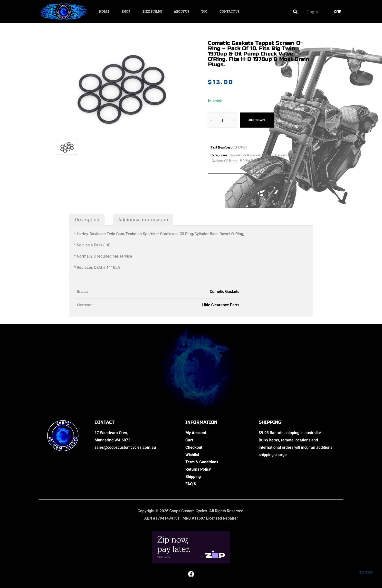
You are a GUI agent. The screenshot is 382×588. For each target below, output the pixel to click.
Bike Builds (152, 12)
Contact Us (229, 12)
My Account (196, 433)
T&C (204, 12)
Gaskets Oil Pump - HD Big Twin (235, 161)
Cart (189, 440)
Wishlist (192, 455)
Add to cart (257, 120)
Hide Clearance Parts (221, 305)
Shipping (193, 477)
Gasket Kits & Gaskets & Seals (251, 155)
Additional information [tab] (143, 220)
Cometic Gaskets (224, 292)
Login (313, 12)
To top (366, 569)
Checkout (194, 447)
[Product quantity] (223, 121)
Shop (126, 12)
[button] (295, 12)
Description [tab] (87, 220)
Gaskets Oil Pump (288, 155)
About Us (181, 12)
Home (104, 12)
